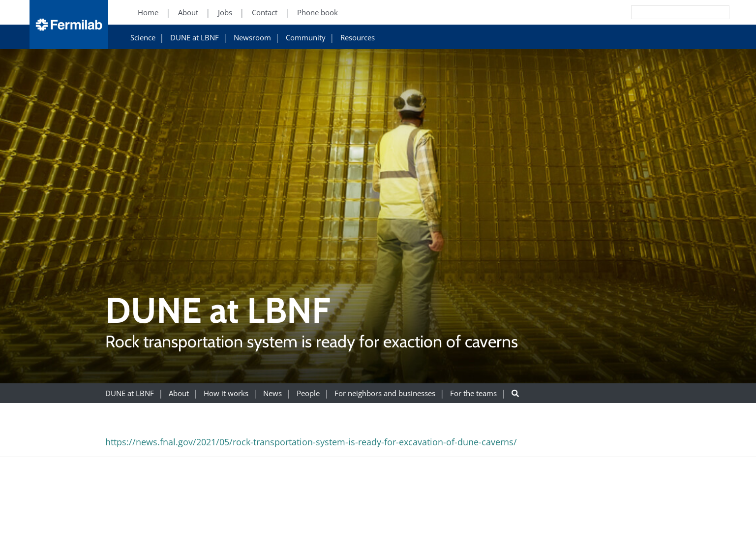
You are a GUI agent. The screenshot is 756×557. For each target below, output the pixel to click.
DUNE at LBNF (195, 38)
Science (143, 38)
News (272, 393)
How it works (226, 393)
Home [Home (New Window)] (148, 13)
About (179, 393)
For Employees (570, 535)
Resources (358, 38)
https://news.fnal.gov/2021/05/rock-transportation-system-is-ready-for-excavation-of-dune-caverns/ (311, 442)
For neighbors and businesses (385, 393)
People (308, 393)
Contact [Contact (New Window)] (265, 13)
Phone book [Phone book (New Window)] (318, 13)
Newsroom (252, 38)
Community (306, 38)
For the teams (473, 393)
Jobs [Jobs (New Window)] (225, 13)
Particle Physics (677, 546)
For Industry (566, 546)
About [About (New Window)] (188, 13)
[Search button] (515, 393)
